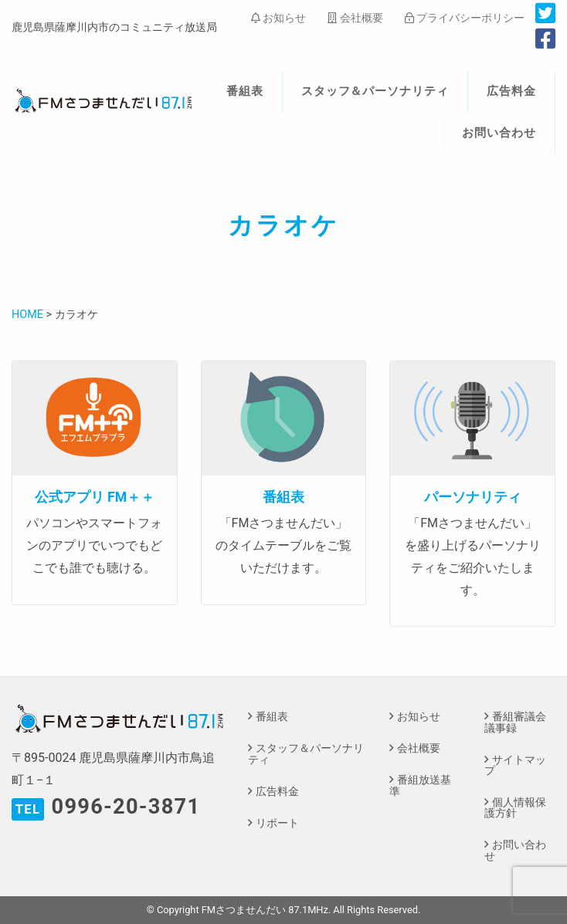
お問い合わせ (499, 133)
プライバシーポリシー (465, 18)
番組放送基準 (420, 785)
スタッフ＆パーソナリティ (375, 91)
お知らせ (278, 18)
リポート (277, 823)
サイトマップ (515, 765)
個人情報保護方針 (515, 808)
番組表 (245, 91)
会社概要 (355, 18)
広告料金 (511, 91)
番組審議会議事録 (515, 722)
